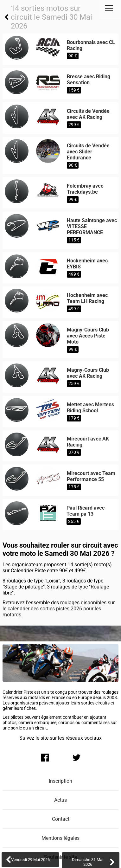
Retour (7, 17)
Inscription (60, 781)
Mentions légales (60, 838)
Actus (60, 800)
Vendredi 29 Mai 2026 (30, 860)
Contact (61, 819)
